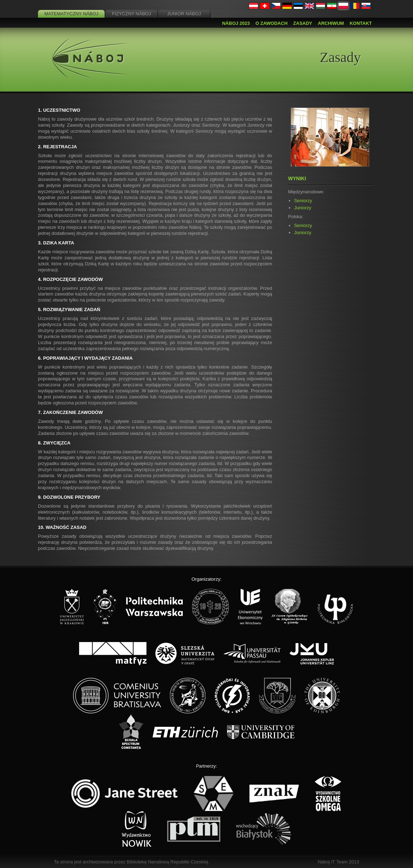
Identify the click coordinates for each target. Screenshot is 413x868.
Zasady (302, 23)
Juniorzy (303, 208)
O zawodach (271, 23)
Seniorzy (303, 201)
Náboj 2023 (236, 23)
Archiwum (331, 23)
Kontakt (361, 23)
